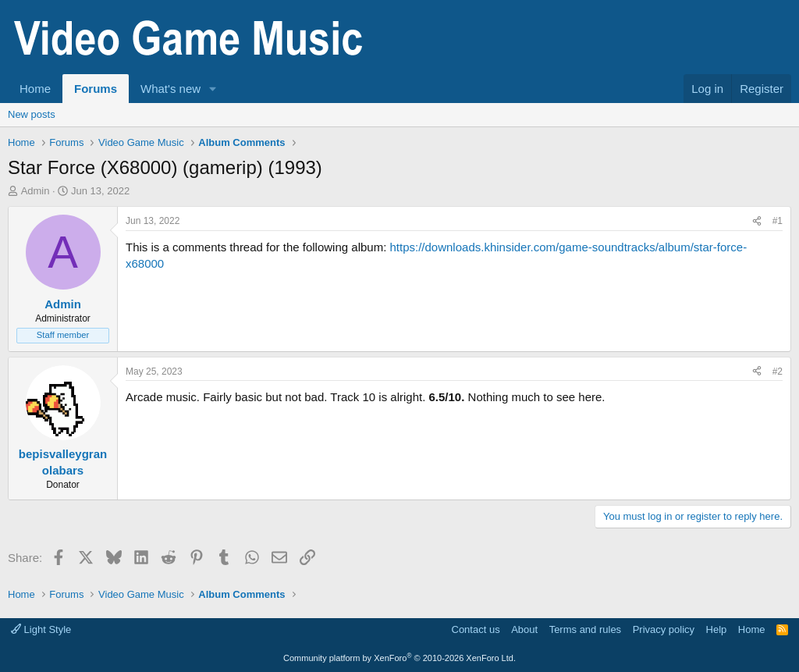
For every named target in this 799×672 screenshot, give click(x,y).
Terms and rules (585, 629)
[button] (213, 89)
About (524, 629)
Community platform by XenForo (399, 658)
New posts (32, 114)
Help (717, 629)
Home (35, 89)
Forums (96, 89)
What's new (170, 89)
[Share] (757, 221)
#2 (778, 372)
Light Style (41, 629)
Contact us (476, 629)
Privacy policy (664, 629)
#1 (778, 221)
